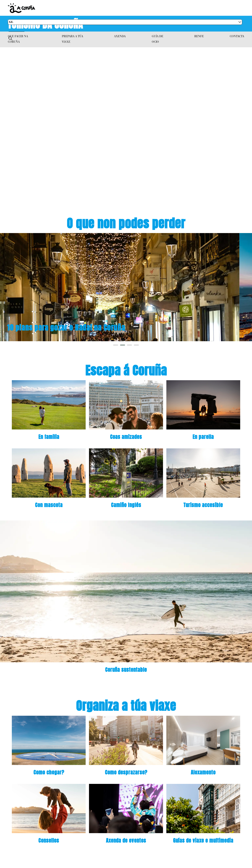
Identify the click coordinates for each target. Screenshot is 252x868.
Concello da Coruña (102, 8)
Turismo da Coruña (46, 24)
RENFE (199, 36)
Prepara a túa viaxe (72, 39)
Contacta (237, 36)
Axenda (120, 36)
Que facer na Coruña (18, 39)
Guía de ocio (157, 39)
